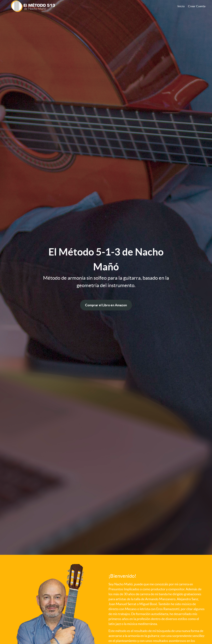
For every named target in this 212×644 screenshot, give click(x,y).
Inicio (181, 6)
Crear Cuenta (197, 6)
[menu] (190, 6)
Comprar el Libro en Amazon (106, 305)
